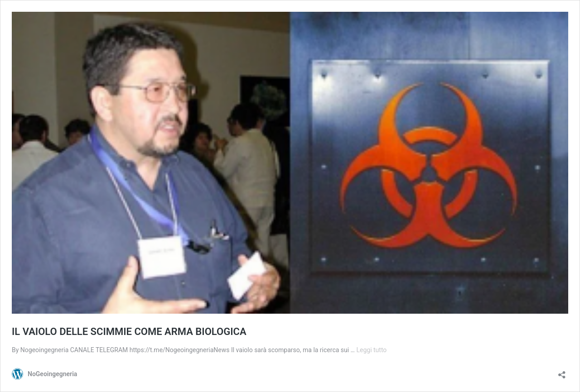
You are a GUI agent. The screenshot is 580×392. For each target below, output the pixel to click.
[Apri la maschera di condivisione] (562, 372)
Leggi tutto (371, 350)
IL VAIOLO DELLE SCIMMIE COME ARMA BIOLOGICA (129, 332)
